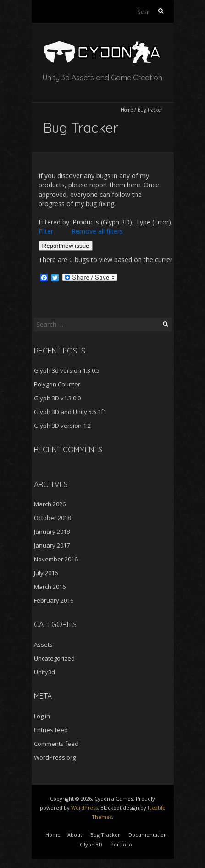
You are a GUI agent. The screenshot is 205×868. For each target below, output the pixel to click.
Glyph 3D (91, 844)
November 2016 (56, 559)
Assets (43, 644)
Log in (42, 716)
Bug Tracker (105, 835)
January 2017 (52, 545)
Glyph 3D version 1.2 (62, 426)
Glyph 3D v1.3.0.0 (57, 398)
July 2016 (46, 573)
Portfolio (121, 844)
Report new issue (66, 246)
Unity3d (44, 672)
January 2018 (52, 532)
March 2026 (50, 504)
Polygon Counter (57, 384)
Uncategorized (54, 658)
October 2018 (52, 518)
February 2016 (54, 600)
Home (127, 110)
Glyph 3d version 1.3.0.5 (67, 370)
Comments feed (56, 744)
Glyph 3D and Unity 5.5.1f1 (70, 412)
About (75, 835)
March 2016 (50, 587)
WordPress (84, 808)
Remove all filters (97, 231)
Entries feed (51, 730)
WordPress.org (55, 757)
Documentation (148, 835)
